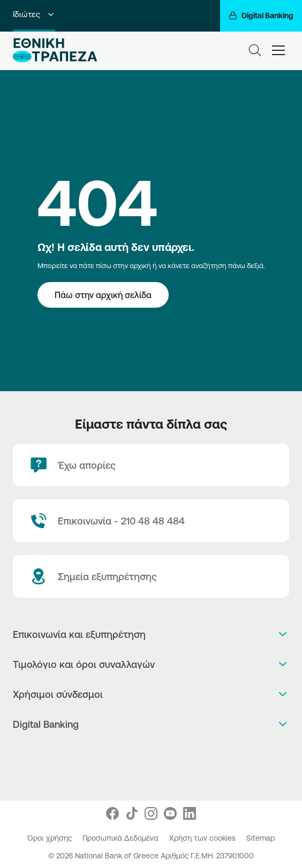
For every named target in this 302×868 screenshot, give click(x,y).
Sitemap (261, 838)
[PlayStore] (151, 763)
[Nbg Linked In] (190, 813)
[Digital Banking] (261, 16)
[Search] (255, 50)
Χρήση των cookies (203, 838)
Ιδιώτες (34, 14)
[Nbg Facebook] (112, 813)
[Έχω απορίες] (151, 465)
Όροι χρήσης (51, 838)
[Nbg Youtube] (170, 813)
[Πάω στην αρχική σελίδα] (103, 295)
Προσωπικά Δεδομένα (122, 838)
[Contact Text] (151, 521)
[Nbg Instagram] (151, 813)
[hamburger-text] (278, 50)
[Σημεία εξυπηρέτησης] (151, 576)
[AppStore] (151, 752)
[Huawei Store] (151, 775)
